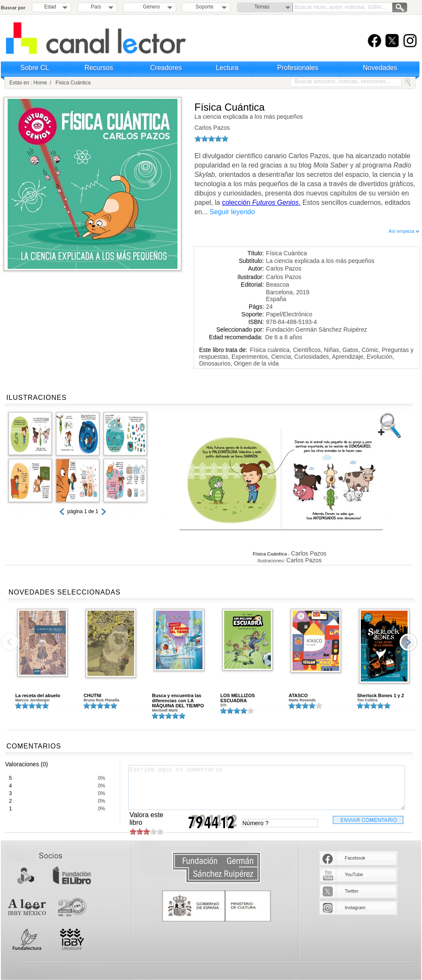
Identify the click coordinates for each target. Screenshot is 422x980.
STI (223, 705)
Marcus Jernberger (32, 700)
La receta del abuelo (38, 695)
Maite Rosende (302, 700)
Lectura (227, 68)
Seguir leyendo (232, 212)
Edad (50, 7)
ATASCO (298, 695)
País (96, 7)
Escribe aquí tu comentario (267, 787)
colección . (261, 202)
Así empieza (404, 231)
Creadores (166, 68)
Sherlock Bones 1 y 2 (381, 695)
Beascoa (278, 285)
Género (150, 7)
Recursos (99, 68)
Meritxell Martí (165, 710)
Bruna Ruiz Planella (101, 700)
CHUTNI (93, 695)
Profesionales (298, 68)
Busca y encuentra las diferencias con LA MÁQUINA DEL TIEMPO (178, 701)
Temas (262, 7)
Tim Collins (367, 700)
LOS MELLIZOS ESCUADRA (238, 698)
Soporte (205, 7)
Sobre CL (35, 68)
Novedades (380, 68)
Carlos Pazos (212, 128)
